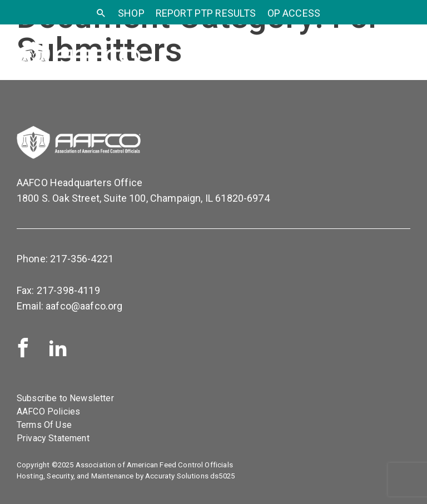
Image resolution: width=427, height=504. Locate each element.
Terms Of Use (44, 425)
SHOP (131, 13)
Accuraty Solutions (177, 476)
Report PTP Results (206, 13)
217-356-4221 (82, 259)
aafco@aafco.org (84, 306)
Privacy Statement (53, 438)
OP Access (294, 13)
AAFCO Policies (48, 411)
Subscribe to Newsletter (65, 398)
